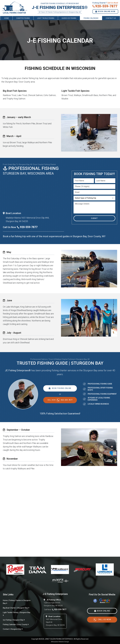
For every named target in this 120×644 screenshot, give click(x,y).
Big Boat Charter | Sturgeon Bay (16, 608)
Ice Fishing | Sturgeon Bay (14, 620)
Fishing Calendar (91, 19)
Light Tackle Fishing (46, 19)
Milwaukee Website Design (60, 642)
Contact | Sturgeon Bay (13, 629)
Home (7, 19)
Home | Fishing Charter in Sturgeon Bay (17, 602)
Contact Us (111, 19)
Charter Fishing (23, 19)
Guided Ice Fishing (69, 19)
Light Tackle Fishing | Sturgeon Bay (17, 614)
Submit (94, 218)
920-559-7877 (60, 400)
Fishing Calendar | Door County (16, 624)
